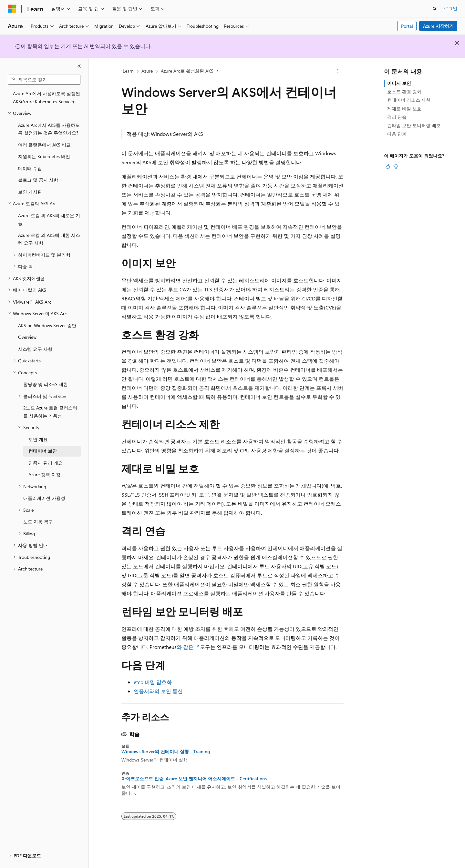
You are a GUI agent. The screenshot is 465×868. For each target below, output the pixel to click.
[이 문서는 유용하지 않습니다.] (396, 167)
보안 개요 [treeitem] (38, 439)
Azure (147, 71)
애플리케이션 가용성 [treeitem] (44, 498)
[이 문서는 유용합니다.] (388, 167)
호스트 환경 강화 (404, 91)
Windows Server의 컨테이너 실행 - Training (166, 752)
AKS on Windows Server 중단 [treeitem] (47, 325)
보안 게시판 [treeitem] (30, 192)
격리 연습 (397, 117)
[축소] (79, 66)
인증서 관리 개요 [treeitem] (46, 463)
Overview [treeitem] (27, 337)
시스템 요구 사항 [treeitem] (35, 349)
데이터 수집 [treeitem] (30, 168)
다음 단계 (397, 134)
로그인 (450, 8)
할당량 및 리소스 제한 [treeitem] (46, 384)
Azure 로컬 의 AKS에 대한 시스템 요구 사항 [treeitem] (49, 239)
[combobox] (44, 80)
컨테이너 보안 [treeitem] (43, 451)
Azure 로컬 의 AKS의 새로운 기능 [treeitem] (49, 219)
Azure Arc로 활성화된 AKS (187, 71)
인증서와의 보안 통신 (158, 691)
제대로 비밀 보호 (404, 109)
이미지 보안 (399, 83)
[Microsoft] (12, 9)
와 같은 (186, 647)
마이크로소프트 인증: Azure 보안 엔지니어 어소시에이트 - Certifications (194, 779)
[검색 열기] (435, 9)
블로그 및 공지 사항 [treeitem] (38, 180)
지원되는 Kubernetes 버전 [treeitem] (44, 156)
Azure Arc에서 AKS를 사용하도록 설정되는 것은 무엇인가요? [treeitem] (49, 129)
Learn (128, 71)
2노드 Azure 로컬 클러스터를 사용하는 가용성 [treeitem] (50, 412)
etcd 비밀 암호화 (153, 682)
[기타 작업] (338, 71)
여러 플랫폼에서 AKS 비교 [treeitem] (44, 145)
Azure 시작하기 (438, 26)
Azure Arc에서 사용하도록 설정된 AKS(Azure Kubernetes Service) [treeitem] (46, 97)
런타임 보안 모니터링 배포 (414, 125)
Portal (407, 26)
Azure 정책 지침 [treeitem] (44, 474)
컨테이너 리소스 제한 (409, 100)
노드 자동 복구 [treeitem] (38, 522)
